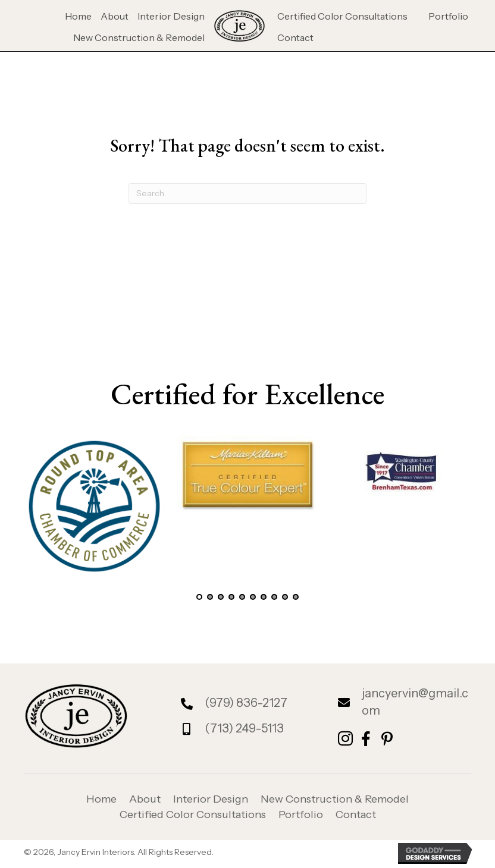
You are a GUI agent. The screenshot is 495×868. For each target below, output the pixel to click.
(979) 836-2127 (246, 703)
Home (101, 799)
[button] (199, 597)
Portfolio (301, 814)
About (145, 799)
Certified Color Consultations (193, 814)
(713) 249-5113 (244, 728)
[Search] (248, 194)
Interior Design (211, 799)
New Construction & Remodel (335, 799)
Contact (356, 814)
